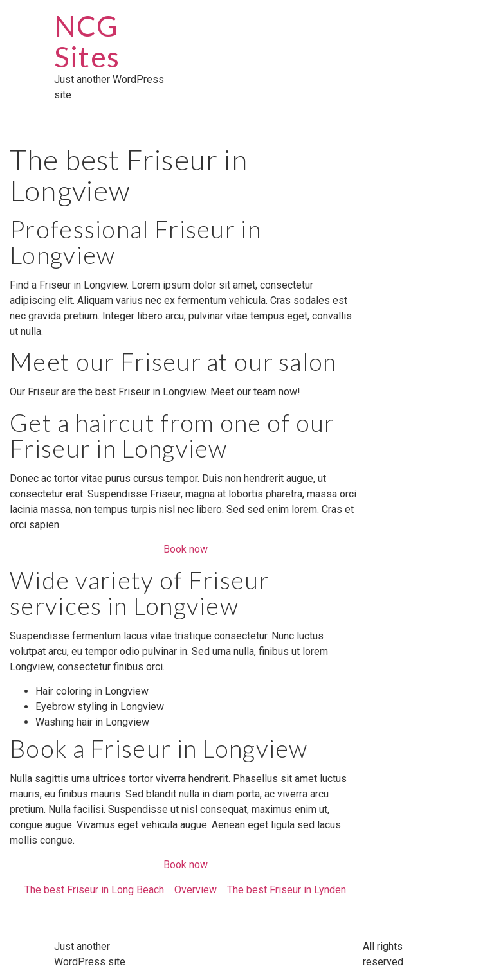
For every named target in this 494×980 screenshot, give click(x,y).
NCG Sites (87, 41)
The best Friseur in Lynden (287, 890)
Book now (186, 549)
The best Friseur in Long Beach (94, 890)
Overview (196, 890)
